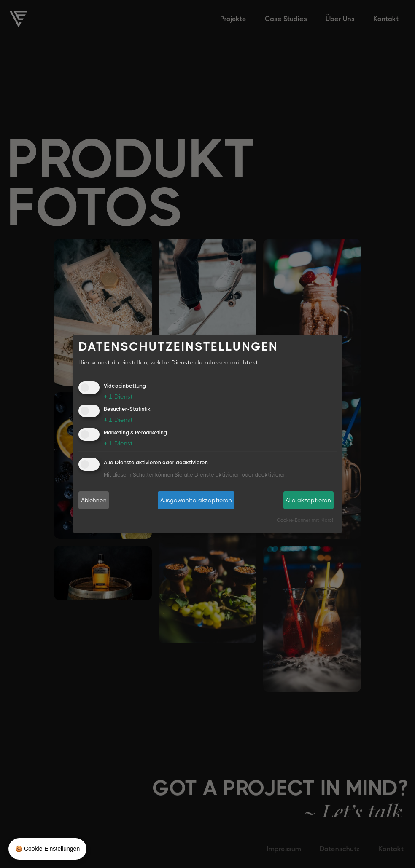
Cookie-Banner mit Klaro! (305, 520)
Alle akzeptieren (308, 500)
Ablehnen (94, 500)
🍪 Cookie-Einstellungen (47, 849)
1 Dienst (118, 396)
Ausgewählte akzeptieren (196, 500)
